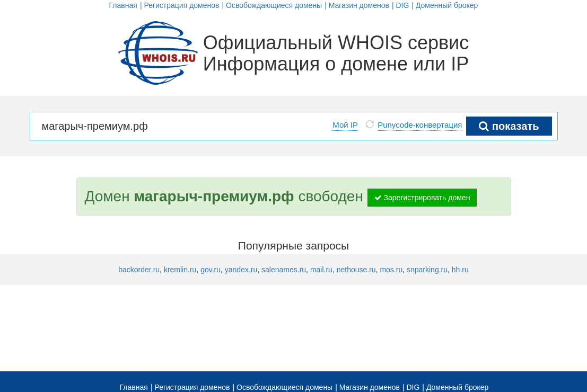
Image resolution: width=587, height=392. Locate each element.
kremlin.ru (180, 270)
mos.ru (391, 270)
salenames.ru (284, 270)
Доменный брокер (447, 5)
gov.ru (211, 270)
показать (509, 126)
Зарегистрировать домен (422, 198)
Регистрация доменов (181, 5)
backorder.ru (139, 270)
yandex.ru (241, 270)
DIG (402, 5)
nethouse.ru (356, 270)
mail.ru (321, 270)
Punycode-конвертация (420, 125)
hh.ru (460, 270)
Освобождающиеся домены (274, 5)
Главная (123, 5)
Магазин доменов (359, 5)
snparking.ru (427, 270)
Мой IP (345, 125)
